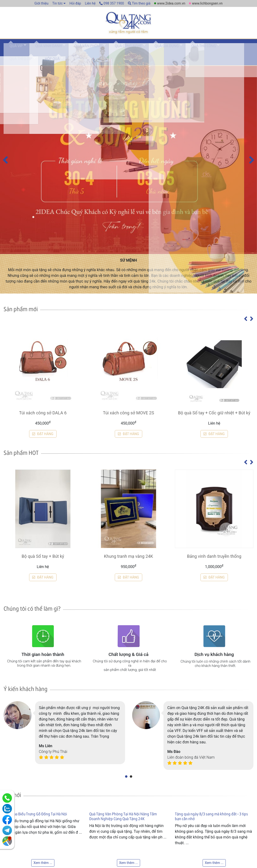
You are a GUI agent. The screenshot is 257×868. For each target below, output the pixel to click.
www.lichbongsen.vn (207, 3)
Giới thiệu (41, 3)
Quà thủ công (177, 51)
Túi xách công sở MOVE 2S (128, 780)
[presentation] (5, 339)
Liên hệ (90, 3)
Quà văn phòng (76, 51)
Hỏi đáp (75, 3)
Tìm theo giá (139, 3)
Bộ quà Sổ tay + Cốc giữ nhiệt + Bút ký (214, 780)
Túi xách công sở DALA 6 (43, 780)
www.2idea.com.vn (171, 3)
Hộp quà (236, 51)
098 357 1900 (112, 3)
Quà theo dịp (209, 51)
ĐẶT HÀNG (43, 801)
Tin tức (58, 3)
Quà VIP (14, 51)
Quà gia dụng (145, 51)
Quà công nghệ (112, 51)
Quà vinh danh (41, 51)
